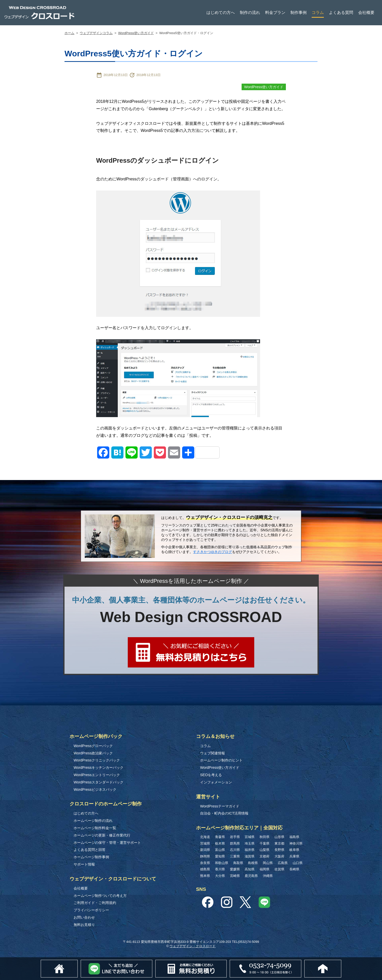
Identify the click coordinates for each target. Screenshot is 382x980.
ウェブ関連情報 (213, 753)
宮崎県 (235, 876)
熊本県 (205, 876)
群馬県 (235, 843)
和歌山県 (222, 863)
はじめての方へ (221, 13)
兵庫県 (294, 856)
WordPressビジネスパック (95, 790)
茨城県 (205, 843)
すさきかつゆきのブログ (213, 552)
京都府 (264, 856)
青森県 (220, 837)
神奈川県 (296, 843)
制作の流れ (250, 13)
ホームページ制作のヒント (221, 760)
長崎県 (294, 869)
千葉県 (264, 843)
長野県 (279, 850)
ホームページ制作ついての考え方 (100, 896)
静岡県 (205, 856)
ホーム (69, 33)
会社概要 (366, 13)
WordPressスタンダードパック (99, 782)
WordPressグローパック (93, 746)
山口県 (298, 863)
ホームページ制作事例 (91, 857)
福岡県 (264, 869)
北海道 (205, 837)
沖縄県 (268, 876)
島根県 (253, 863)
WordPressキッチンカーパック (99, 768)
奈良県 (205, 863)
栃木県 (220, 843)
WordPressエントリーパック (97, 775)
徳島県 (205, 869)
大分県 (220, 876)
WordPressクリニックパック (97, 760)
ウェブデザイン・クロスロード (193, 946)
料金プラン (275, 13)
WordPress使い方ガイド (136, 33)
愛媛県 (235, 869)
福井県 (250, 850)
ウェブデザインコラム (96, 33)
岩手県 (235, 837)
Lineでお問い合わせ (152, 962)
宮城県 (250, 837)
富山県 (220, 850)
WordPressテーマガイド (220, 806)
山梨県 (264, 850)
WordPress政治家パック (93, 753)
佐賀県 (279, 869)
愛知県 (220, 856)
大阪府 (279, 856)
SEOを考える (211, 775)
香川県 (220, 869)
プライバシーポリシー (91, 910)
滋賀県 (250, 856)
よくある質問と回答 (90, 850)
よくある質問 (341, 13)
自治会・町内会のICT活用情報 (224, 813)
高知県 (250, 869)
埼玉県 (250, 843)
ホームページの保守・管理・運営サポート (107, 843)
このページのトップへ (341, 962)
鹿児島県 (251, 876)
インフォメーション (216, 782)
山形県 (279, 837)
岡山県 (268, 863)
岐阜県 (294, 850)
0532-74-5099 (302, 962)
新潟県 (205, 850)
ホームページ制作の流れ (93, 821)
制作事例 (299, 13)
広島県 (283, 863)
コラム (318, 13)
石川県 (235, 850)
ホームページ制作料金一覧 (95, 828)
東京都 (279, 843)
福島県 (294, 837)
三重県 (235, 856)
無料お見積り (84, 925)
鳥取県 (238, 863)
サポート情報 (84, 864)
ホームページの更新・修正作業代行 (102, 835)
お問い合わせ (84, 917)
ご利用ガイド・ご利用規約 (95, 903)
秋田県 (264, 837)
